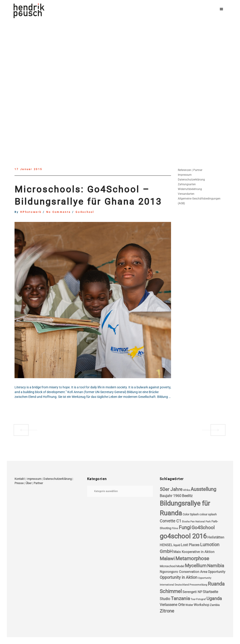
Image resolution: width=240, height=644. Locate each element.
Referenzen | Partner (190, 170)
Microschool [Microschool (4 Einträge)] (168, 566)
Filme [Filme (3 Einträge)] (175, 528)
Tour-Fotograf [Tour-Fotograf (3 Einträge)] (198, 599)
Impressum (185, 175)
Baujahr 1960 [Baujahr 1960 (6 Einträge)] (170, 496)
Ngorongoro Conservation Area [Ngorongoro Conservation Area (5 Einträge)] (183, 572)
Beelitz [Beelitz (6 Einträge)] (187, 496)
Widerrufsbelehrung (190, 189)
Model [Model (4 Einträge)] (180, 566)
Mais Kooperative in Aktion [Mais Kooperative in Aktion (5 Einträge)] (194, 552)
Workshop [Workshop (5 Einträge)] (201, 605)
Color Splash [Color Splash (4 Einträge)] (191, 514)
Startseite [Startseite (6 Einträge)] (210, 592)
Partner (38, 483)
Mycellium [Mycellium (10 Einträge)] (196, 566)
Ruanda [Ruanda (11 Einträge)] (216, 584)
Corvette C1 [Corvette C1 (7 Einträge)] (170, 521)
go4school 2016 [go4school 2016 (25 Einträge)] (183, 536)
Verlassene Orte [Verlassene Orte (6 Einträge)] (172, 605)
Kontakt (20, 479)
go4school (85, 212)
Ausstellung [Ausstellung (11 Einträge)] (203, 489)
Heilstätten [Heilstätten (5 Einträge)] (216, 537)
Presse (19, 483)
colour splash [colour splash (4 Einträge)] (208, 514)
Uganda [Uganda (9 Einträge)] (214, 599)
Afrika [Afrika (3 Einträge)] (186, 490)
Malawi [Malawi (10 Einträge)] (167, 559)
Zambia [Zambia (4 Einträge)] (215, 605)
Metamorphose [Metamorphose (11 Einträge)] (192, 559)
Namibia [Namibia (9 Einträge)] (216, 566)
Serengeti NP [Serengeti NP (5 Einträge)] (192, 592)
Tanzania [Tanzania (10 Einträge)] (180, 598)
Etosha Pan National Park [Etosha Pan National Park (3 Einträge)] (196, 522)
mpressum (34, 479)
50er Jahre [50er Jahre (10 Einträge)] (171, 489)
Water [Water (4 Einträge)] (189, 605)
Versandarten (186, 194)
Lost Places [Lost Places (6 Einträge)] (190, 545)
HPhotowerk (31, 212)
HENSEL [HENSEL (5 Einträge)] (166, 545)
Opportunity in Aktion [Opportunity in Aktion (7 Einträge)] (179, 577)
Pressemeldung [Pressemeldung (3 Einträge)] (198, 585)
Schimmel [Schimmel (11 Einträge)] (171, 591)
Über (29, 483)
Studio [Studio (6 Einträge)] (165, 599)
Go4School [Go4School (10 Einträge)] (203, 528)
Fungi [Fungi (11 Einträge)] (185, 527)
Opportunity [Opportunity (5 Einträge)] (217, 572)
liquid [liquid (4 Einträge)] (177, 545)
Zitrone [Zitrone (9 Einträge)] (167, 611)
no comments (59, 212)
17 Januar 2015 (28, 169)
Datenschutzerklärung (191, 180)
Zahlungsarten (187, 184)
